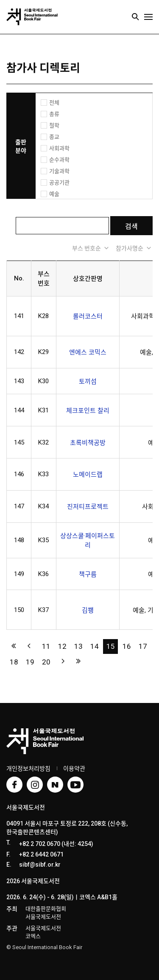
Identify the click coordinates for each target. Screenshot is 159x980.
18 (14, 662)
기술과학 (59, 171)
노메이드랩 (88, 475)
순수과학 (59, 160)
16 (127, 646)
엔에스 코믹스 (88, 352)
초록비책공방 (88, 443)
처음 (14, 646)
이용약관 (74, 769)
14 (95, 646)
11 (46, 646)
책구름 (88, 574)
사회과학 (59, 148)
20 (46, 662)
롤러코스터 (88, 316)
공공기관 (59, 183)
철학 (54, 125)
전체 (54, 103)
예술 (54, 194)
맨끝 (78, 661)
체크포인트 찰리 (88, 411)
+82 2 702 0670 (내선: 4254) (56, 844)
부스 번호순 (91, 248)
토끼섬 (88, 382)
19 (30, 662)
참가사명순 (134, 248)
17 (143, 646)
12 (62, 646)
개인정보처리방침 (28, 769)
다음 (62, 661)
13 (78, 646)
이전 (30, 646)
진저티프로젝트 (88, 507)
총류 (54, 114)
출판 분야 (21, 146)
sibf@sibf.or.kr (40, 865)
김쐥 (88, 610)
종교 (54, 137)
